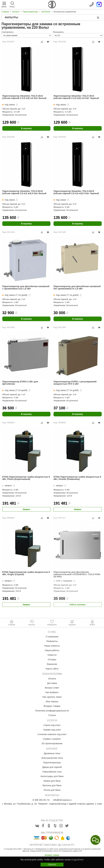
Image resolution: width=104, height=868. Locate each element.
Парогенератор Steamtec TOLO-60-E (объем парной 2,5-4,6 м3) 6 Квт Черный (76, 192)
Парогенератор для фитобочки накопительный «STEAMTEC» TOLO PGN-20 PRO (77, 574)
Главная (5, 12)
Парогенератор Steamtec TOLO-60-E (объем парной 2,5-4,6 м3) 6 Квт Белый (24, 192)
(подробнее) (77, 860)
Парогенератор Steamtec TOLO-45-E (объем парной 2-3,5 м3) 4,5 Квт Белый (24, 97)
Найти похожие (78, 605)
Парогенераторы (31, 12)
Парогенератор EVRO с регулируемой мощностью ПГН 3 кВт (75, 383)
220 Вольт (46, 12)
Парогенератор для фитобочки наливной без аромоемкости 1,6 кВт (77, 287)
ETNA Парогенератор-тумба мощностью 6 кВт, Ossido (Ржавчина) (77, 478)
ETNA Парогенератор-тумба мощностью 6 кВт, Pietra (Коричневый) (26, 478)
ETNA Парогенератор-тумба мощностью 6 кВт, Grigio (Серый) (26, 573)
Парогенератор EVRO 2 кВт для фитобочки (20, 383)
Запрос (26, 509)
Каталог (16, 12)
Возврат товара (52, 855)
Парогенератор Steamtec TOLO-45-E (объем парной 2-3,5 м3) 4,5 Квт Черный (76, 97)
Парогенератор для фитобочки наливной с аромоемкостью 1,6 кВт (26, 287)
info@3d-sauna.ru (62, 800)
